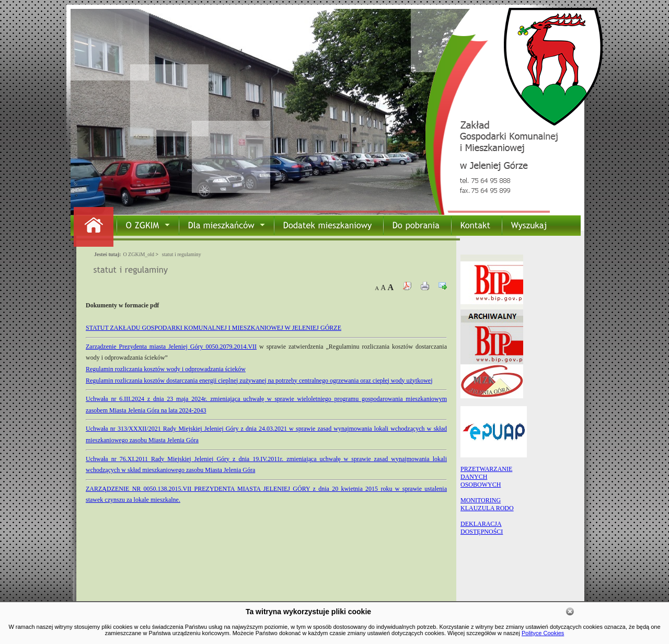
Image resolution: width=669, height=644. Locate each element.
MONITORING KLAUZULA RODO (487, 504)
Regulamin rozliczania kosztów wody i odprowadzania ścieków (166, 369)
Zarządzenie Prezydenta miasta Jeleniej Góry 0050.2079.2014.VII (171, 347)
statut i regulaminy (182, 254)
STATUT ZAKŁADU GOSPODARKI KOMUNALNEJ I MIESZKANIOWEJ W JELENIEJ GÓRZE (214, 328)
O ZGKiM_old (139, 254)
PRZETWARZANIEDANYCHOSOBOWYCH (486, 477)
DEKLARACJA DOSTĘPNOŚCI (482, 528)
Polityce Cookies (543, 633)
